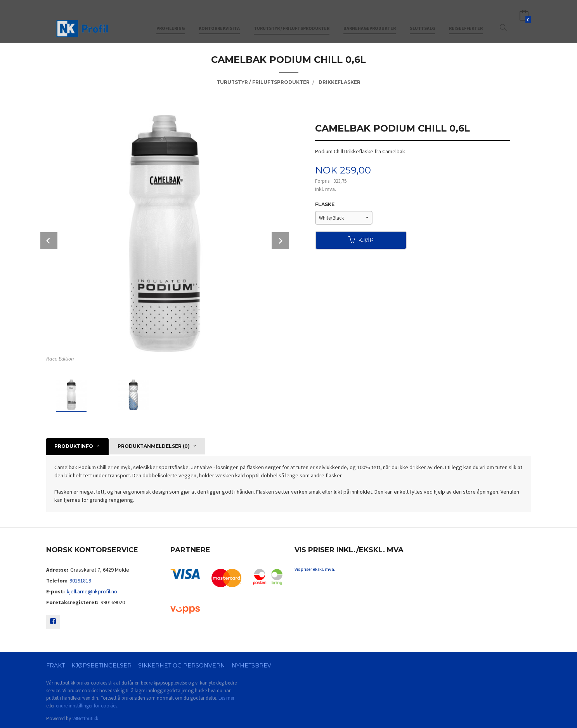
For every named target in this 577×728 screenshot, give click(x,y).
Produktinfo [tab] (74, 446)
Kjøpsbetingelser (101, 666)
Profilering (171, 19)
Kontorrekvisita (219, 19)
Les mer (226, 698)
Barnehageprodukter (370, 19)
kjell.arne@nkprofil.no (92, 591)
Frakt (55, 666)
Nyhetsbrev (251, 666)
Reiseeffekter (466, 19)
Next (280, 241)
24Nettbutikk (85, 718)
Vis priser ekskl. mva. (315, 569)
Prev (49, 241)
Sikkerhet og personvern (182, 666)
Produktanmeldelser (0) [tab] (154, 446)
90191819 (80, 581)
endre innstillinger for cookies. (87, 706)
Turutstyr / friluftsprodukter (292, 19)
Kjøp (361, 240)
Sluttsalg (422, 19)
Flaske (325, 204)
